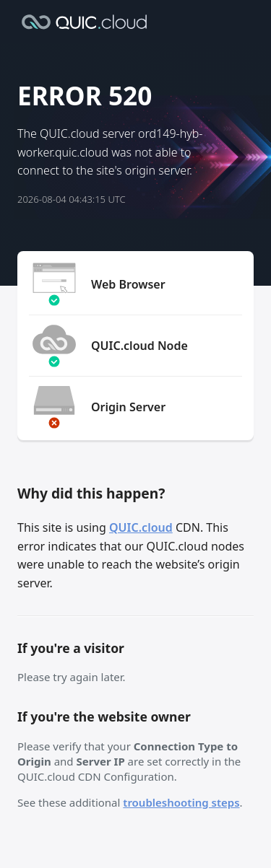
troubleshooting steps (181, 802)
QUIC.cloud (141, 527)
